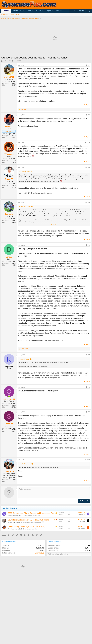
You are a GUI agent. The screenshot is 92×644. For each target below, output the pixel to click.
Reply (88, 105)
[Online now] (9, 429)
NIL (58, 11)
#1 (89, 65)
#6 (89, 245)
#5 (89, 202)
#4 (89, 167)
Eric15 (10, 554)
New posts (5, 15)
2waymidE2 (40, 585)
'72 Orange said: (25, 172)
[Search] (89, 11)
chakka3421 (7, 61)
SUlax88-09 (11, 548)
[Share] (86, 65)
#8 (89, 419)
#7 (89, 387)
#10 (89, 492)
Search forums (14, 15)
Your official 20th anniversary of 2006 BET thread (28, 552)
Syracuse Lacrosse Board (32, 548)
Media (38, 11)
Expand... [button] (54, 224)
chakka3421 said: (25, 207)
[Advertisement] (46, 368)
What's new (17, 11)
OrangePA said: (24, 391)
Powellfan (11, 561)
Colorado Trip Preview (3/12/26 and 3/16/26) (27, 559)
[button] (24, 11)
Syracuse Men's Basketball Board (31, 554)
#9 (89, 444)
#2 (89, 115)
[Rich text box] (54, 525)
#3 (89, 142)
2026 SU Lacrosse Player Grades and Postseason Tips (31, 545)
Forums (6, 11)
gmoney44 (82, 554)
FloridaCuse (82, 560)
